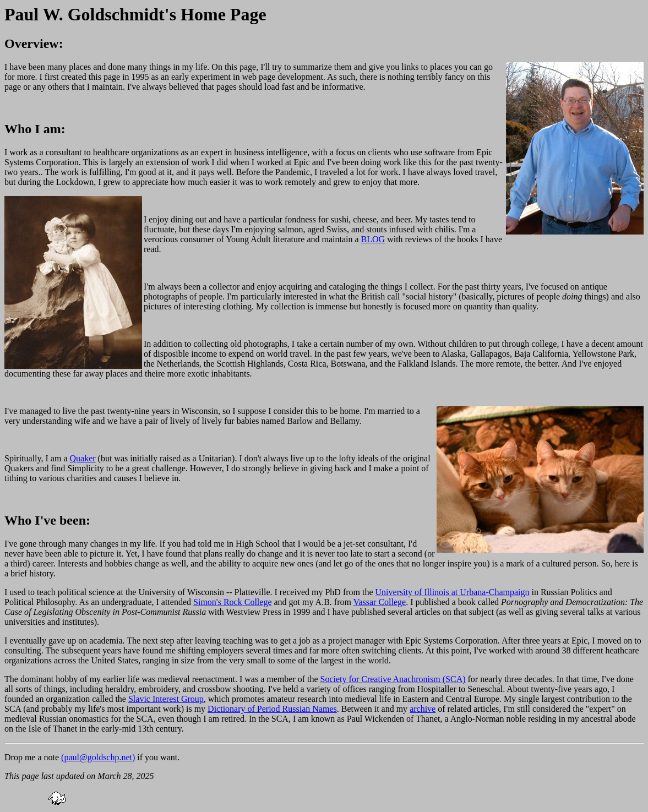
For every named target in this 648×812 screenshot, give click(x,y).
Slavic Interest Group (166, 699)
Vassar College (380, 602)
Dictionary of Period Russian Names (272, 709)
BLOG (373, 239)
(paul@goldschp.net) (98, 757)
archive (423, 709)
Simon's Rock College (232, 602)
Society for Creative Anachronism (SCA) (393, 679)
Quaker (83, 458)
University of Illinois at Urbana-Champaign (453, 592)
